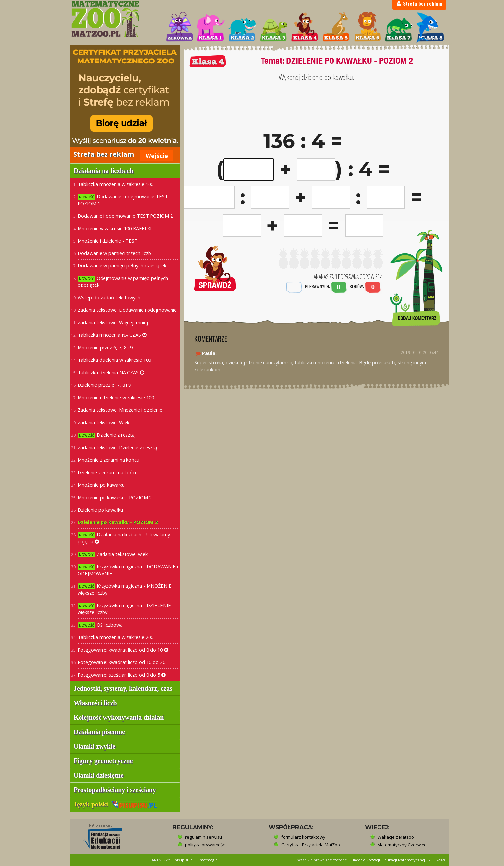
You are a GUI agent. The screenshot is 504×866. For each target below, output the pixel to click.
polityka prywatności (205, 845)
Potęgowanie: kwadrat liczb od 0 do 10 (123, 650)
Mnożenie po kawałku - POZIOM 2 (115, 497)
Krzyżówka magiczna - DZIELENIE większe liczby (124, 609)
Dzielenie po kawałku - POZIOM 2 (118, 522)
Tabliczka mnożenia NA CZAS (112, 335)
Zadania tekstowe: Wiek (103, 422)
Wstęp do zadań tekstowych (109, 297)
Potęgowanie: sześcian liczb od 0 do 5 (122, 675)
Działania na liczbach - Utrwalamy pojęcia (124, 538)
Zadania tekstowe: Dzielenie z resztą (117, 447)
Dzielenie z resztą (106, 435)
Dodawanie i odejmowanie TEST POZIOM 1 (123, 200)
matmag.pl (209, 860)
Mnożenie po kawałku (101, 485)
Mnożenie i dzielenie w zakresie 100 (116, 397)
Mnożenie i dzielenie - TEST (108, 241)
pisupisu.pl (184, 860)
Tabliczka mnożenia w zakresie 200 (115, 637)
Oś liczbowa (100, 625)
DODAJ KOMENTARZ (417, 318)
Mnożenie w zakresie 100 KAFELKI (115, 228)
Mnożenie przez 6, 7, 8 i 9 (105, 347)
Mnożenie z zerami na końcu (108, 460)
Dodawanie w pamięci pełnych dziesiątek (122, 265)
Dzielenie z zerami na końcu (108, 472)
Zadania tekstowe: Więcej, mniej (113, 322)
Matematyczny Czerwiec (402, 845)
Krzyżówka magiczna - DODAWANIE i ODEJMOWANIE (128, 570)
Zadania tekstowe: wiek (113, 554)
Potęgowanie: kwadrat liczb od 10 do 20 (121, 662)
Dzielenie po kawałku (100, 510)
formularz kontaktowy (303, 837)
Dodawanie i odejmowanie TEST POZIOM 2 (125, 216)
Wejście (157, 156)
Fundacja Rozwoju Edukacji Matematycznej (387, 860)
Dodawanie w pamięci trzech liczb (114, 253)
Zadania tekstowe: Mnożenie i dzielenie (120, 410)
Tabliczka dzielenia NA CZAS (111, 372)
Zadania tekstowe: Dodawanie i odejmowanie (127, 310)
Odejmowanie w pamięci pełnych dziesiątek (123, 281)
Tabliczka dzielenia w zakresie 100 (114, 360)
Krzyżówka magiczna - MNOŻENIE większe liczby (125, 589)
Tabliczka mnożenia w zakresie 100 (115, 184)
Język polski (115, 804)
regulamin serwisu (204, 837)
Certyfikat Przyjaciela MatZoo (311, 845)
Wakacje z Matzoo (396, 837)
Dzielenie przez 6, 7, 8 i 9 (104, 385)
